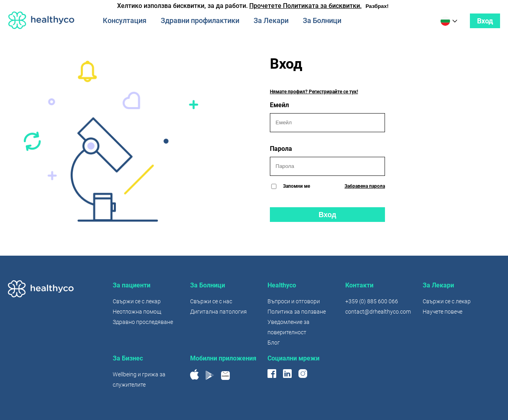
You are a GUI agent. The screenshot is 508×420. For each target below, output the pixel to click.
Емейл (327, 117)
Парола (327, 160)
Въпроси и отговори (294, 301)
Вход (485, 21)
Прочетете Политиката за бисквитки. (305, 6)
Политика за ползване (297, 312)
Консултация (125, 20)
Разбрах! (377, 6)
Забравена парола (365, 186)
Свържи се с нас (211, 301)
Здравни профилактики (200, 20)
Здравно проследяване (143, 322)
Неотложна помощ (137, 312)
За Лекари (271, 20)
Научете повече (443, 312)
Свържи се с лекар (137, 301)
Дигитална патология (218, 312)
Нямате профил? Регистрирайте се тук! (314, 92)
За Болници (322, 20)
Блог (274, 343)
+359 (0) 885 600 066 (372, 301)
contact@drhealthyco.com (378, 312)
